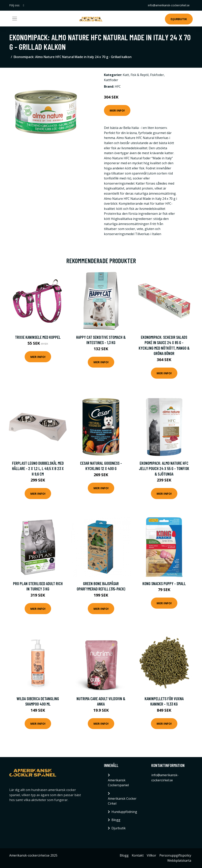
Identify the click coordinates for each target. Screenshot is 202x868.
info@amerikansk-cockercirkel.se (169, 5)
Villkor (151, 855)
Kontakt (138, 855)
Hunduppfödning (124, 812)
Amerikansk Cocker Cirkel (122, 801)
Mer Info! (117, 110)
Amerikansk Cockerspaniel (118, 783)
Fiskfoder (157, 75)
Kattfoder (111, 80)
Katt (126, 75)
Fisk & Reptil (140, 75)
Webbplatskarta (179, 860)
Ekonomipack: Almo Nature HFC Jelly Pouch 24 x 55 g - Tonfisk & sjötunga (164, 468)
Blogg (116, 820)
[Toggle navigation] (15, 19)
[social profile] (24, 5)
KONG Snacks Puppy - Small (164, 583)
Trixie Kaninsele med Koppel (38, 337)
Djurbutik (179, 19)
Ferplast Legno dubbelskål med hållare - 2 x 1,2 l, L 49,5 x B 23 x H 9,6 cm (38, 468)
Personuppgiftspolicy (175, 855)
